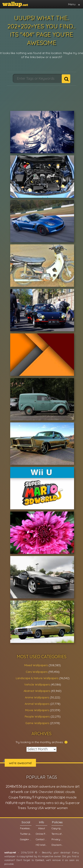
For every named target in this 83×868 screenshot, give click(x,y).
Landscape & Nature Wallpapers (37, 678)
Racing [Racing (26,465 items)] (40, 803)
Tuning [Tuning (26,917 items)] (32, 808)
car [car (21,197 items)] (26, 792)
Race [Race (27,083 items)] (30, 803)
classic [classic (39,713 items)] (59, 792)
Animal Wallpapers (37, 704)
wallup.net (10, 852)
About (41, 828)
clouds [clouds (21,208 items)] (70, 792)
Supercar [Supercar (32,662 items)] (73, 803)
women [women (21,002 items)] (62, 808)
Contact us (41, 839)
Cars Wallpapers (37, 672)
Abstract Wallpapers (37, 691)
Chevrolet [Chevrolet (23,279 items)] (46, 792)
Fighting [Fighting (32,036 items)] (41, 797)
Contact (40, 860)
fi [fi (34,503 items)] (33, 797)
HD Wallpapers (41, 845)
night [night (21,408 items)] (22, 803)
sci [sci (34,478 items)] (57, 803)
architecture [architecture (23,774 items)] (65, 786)
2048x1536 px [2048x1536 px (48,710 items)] (16, 786)
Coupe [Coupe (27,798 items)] (13, 797)
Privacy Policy (57, 839)
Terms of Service (57, 834)
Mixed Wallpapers (36, 665)
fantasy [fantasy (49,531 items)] (25, 797)
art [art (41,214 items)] (77, 786)
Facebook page (26, 828)
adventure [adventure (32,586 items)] (47, 786)
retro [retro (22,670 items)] (50, 803)
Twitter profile (26, 834)
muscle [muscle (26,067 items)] (71, 797)
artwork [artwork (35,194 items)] (17, 792)
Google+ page (26, 839)
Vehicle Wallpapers (37, 684)
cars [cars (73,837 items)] (34, 792)
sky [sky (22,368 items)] (62, 803)
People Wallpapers (37, 716)
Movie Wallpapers (37, 710)
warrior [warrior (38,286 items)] (50, 808)
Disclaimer (57, 845)
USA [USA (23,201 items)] (41, 808)
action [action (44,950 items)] (33, 786)
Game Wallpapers (37, 723)
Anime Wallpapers (37, 697)
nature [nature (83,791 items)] (11, 803)
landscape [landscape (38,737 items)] (57, 797)
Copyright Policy (57, 828)
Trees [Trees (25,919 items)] (22, 808)
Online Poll (41, 834)
